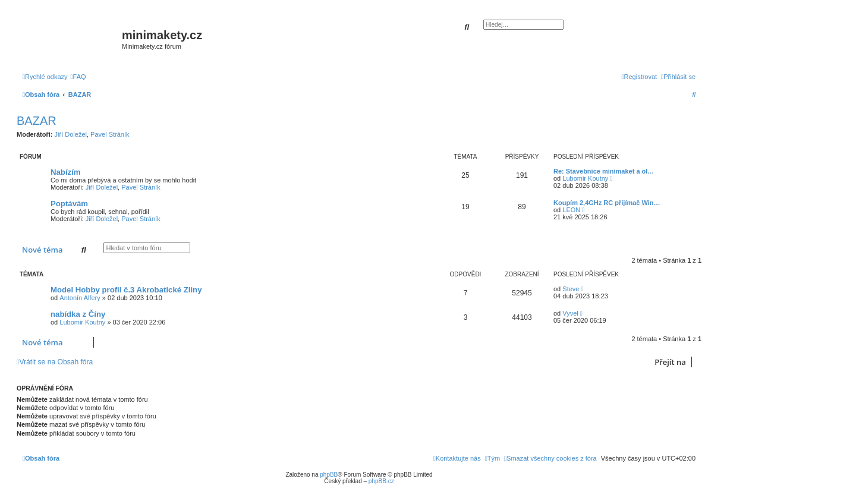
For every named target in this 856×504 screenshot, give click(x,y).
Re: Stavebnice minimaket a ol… (604, 171)
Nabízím (66, 172)
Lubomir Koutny (585, 178)
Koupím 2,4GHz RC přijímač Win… (607, 203)
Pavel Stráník (110, 134)
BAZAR (37, 121)
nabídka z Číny (78, 314)
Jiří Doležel (71, 134)
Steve (571, 289)
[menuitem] (78, 77)
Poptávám (69, 204)
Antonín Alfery (80, 298)
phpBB (329, 475)
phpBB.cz (381, 481)
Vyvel (570, 313)
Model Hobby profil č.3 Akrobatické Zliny (126, 290)
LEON (571, 210)
